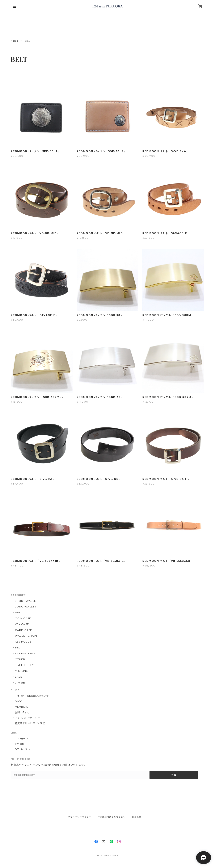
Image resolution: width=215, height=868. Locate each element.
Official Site (22, 749)
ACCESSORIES (25, 653)
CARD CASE (24, 630)
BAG (18, 612)
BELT (18, 647)
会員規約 (136, 817)
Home (14, 41)
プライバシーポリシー (28, 718)
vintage (20, 683)
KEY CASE (22, 624)
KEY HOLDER (24, 642)
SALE (19, 677)
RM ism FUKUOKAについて (32, 696)
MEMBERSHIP (24, 707)
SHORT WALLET (26, 601)
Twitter (20, 744)
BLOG (19, 701)
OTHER (20, 659)
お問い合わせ (22, 712)
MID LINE (21, 671)
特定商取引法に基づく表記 (30, 723)
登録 (174, 775)
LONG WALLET (26, 607)
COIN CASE (23, 618)
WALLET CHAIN (26, 636)
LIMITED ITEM (25, 665)
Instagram (22, 738)
